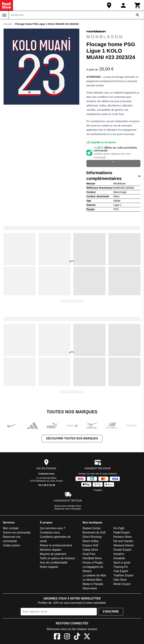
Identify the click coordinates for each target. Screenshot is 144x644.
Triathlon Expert (123, 575)
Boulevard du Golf (94, 532)
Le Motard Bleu (92, 580)
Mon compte (11, 528)
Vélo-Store (120, 580)
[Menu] (4, 15)
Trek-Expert (121, 571)
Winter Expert (122, 584)
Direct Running (92, 537)
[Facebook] (57, 637)
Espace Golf (90, 545)
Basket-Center (92, 528)
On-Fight (119, 528)
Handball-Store (92, 558)
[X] (87, 637)
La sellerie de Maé (94, 575)
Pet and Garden (123, 541)
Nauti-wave (90, 588)
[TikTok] (77, 637)
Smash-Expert (122, 550)
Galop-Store (90, 550)
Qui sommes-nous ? (53, 528)
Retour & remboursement (56, 545)
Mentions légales (51, 550)
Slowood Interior (124, 545)
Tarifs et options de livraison (57, 558)
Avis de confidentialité (54, 563)
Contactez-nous (46, 474)
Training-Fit (120, 567)
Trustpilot (98, 490)
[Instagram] (67, 637)
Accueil (8, 24)
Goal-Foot (89, 554)
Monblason (105, 34)
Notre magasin (49, 567)
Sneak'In (119, 554)
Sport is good (122, 563)
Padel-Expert (122, 532)
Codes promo (11, 545)
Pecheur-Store (123, 537)
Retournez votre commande (68, 509)
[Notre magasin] (109, 5)
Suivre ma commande (17, 532)
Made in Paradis (93, 584)
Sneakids (119, 558)
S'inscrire (111, 612)
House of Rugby (93, 563)
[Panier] (138, 5)
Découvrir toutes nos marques (72, 438)
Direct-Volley (91, 541)
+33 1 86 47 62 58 (46, 485)
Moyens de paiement (53, 554)
